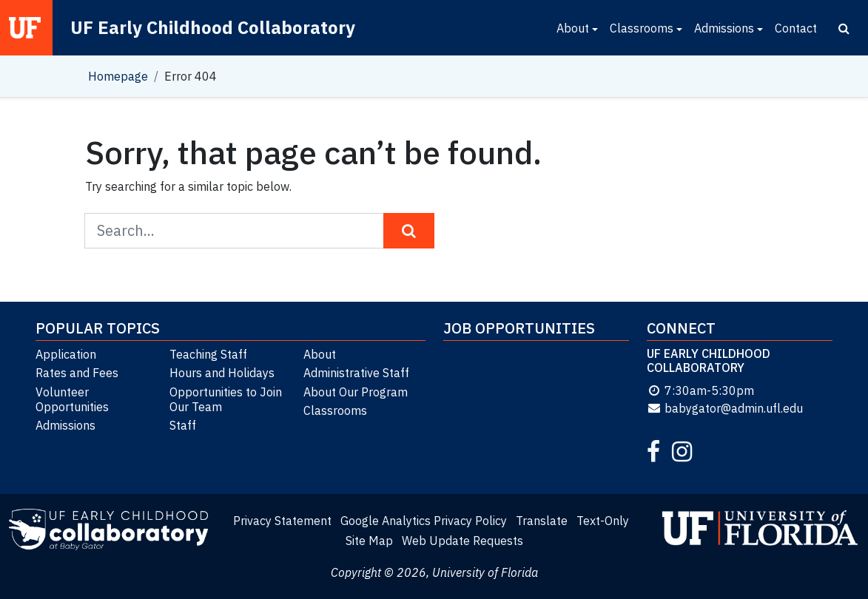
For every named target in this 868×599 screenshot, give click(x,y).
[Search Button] (409, 231)
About (573, 28)
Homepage (118, 76)
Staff (183, 425)
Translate (542, 521)
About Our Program (356, 392)
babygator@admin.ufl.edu (725, 408)
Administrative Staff (356, 373)
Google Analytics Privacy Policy (424, 521)
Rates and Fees (77, 373)
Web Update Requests (462, 541)
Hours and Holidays (222, 373)
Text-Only (603, 521)
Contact (796, 28)
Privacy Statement (282, 521)
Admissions (724, 28)
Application (66, 354)
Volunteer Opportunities (72, 399)
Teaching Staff (208, 354)
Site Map (369, 541)
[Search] (844, 28)
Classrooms (642, 28)
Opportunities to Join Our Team (226, 399)
